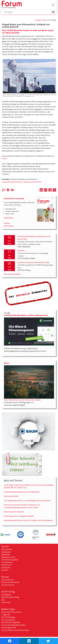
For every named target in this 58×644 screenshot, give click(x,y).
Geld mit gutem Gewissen (14, 512)
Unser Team (6, 602)
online (4, 158)
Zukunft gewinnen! (9, 628)
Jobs (3, 600)
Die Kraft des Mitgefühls (11, 622)
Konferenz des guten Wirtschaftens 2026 (33, 262)
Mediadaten (6, 552)
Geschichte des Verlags (10, 597)
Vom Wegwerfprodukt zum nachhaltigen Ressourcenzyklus (27, 501)
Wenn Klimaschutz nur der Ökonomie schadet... (23, 400)
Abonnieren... (9, 226)
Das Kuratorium (8, 580)
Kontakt (5, 570)
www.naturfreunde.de (33, 182)
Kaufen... (7, 223)
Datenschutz (6, 565)
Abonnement (7, 549)
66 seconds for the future (11, 612)
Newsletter (6, 554)
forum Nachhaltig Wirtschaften (14, 625)
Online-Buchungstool (10, 560)
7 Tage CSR (6, 615)
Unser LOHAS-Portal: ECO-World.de (15, 630)
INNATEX (21, 251)
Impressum (6, 567)
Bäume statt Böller (11, 496)
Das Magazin (6, 595)
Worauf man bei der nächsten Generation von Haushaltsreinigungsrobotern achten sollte (22, 506)
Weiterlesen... (9, 218)
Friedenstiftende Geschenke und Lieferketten (22, 492)
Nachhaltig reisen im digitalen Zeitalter (19, 516)
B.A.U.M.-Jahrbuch (8, 620)
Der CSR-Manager (8, 617)
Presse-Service (7, 562)
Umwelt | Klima (41, 20)
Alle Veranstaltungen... (13, 274)
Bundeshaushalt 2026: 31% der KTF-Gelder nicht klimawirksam (28, 520)
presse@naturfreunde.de (12, 182)
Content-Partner (8, 585)
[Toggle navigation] (53, 5)
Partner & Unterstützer (10, 582)
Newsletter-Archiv (8, 557)
